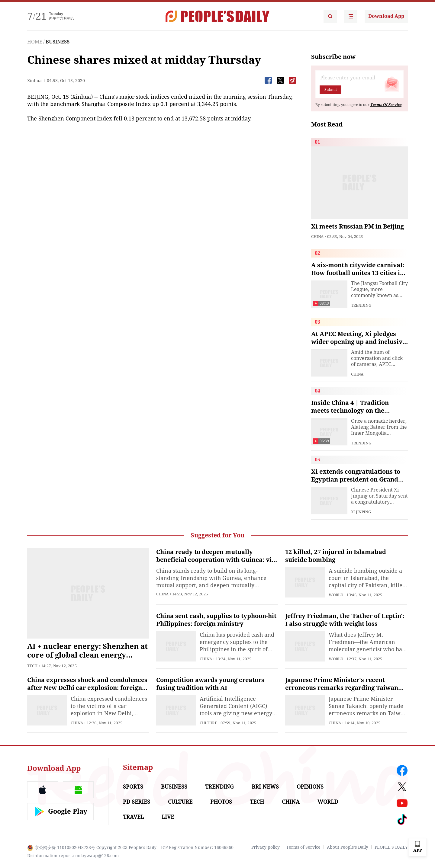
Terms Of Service (386, 105)
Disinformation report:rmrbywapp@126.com (73, 856)
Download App (386, 16)
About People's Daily (348, 847)
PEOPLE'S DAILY (391, 847)
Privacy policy (266, 847)
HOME (35, 42)
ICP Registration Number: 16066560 (197, 847)
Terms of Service (303, 847)
